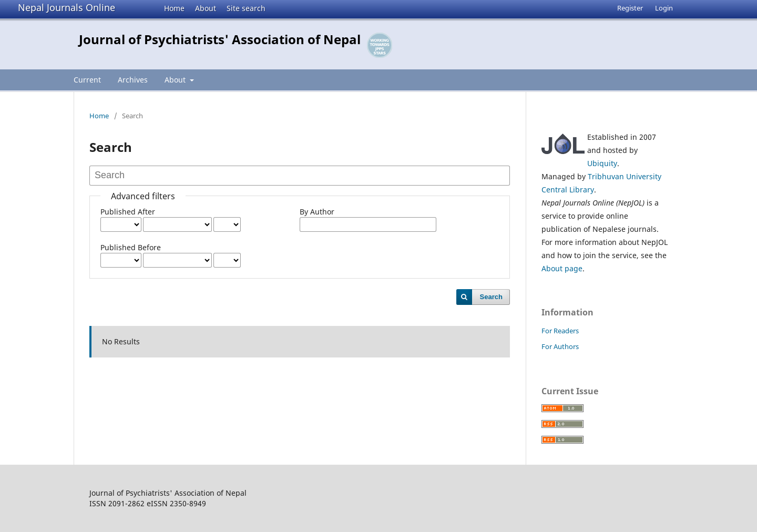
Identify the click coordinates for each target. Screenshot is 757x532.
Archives (133, 80)
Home (174, 8)
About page (562, 268)
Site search (246, 8)
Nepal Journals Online (67, 7)
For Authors (560, 346)
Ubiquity (602, 163)
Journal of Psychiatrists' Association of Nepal (220, 39)
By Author (317, 212)
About (206, 8)
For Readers (560, 331)
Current (87, 80)
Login (664, 8)
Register (630, 8)
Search (491, 297)
